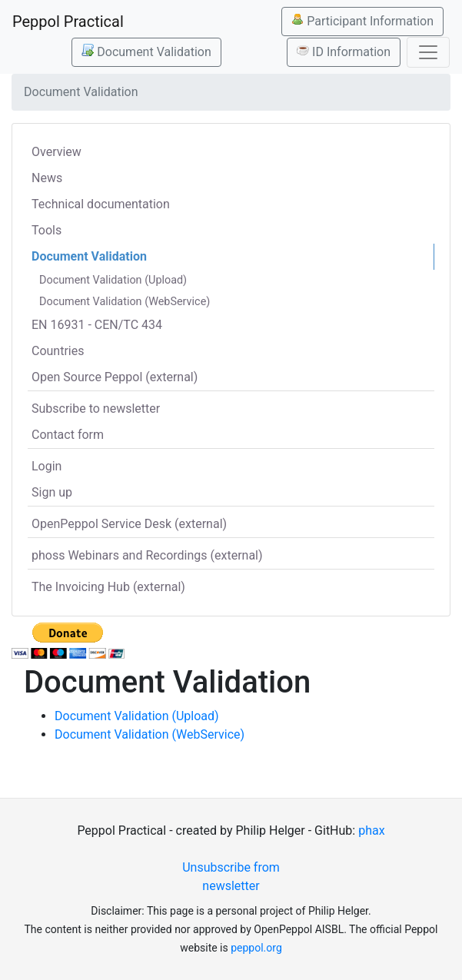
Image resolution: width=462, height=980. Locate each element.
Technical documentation (101, 204)
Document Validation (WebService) (125, 302)
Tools (47, 230)
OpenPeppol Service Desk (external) (129, 524)
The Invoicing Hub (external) (108, 587)
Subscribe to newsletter (96, 409)
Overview (57, 152)
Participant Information (362, 21)
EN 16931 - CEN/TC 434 (97, 325)
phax (371, 831)
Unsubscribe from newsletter (231, 877)
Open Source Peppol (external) (115, 377)
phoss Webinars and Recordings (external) (147, 555)
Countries (58, 351)
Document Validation (146, 51)
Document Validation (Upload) (113, 280)
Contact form (68, 435)
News (47, 178)
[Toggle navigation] (428, 52)
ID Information (344, 51)
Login (47, 466)
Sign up (52, 492)
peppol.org (256, 948)
